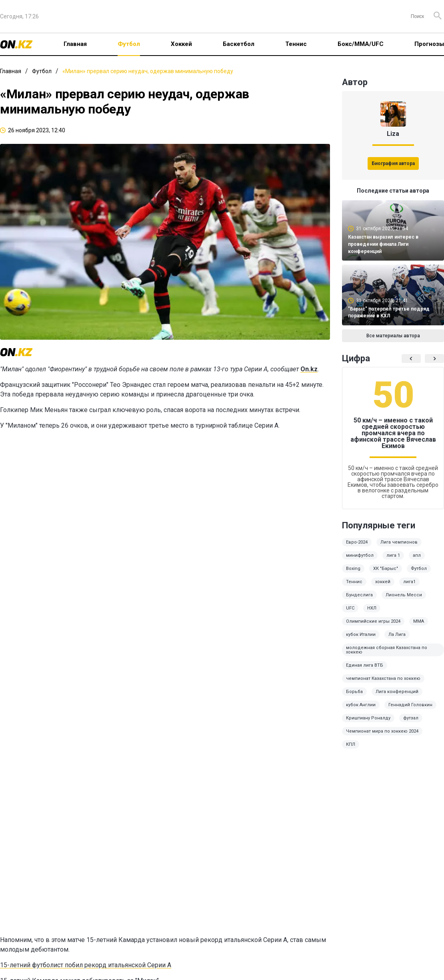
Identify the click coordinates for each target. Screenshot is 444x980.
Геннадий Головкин (410, 705)
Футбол (129, 44)
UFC (350, 608)
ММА (419, 621)
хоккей (383, 582)
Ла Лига (397, 634)
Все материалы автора (393, 336)
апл (417, 555)
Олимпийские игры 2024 (373, 621)
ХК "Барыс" (386, 569)
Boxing (353, 569)
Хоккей (181, 44)
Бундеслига (359, 595)
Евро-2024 (357, 542)
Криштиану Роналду (368, 718)
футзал (411, 718)
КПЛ (351, 744)
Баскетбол (239, 44)
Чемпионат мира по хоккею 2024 (382, 731)
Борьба (354, 692)
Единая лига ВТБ (365, 665)
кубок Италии (361, 634)
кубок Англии (361, 705)
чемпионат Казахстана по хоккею (383, 678)
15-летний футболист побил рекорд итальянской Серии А (86, 965)
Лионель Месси (404, 595)
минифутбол (360, 555)
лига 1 (393, 555)
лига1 (409, 582)
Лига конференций (397, 692)
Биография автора (393, 163)
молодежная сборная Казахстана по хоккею (387, 650)
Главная (75, 44)
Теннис (296, 44)
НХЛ (372, 608)
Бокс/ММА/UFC (361, 44)
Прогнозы (429, 44)
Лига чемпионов (399, 542)
